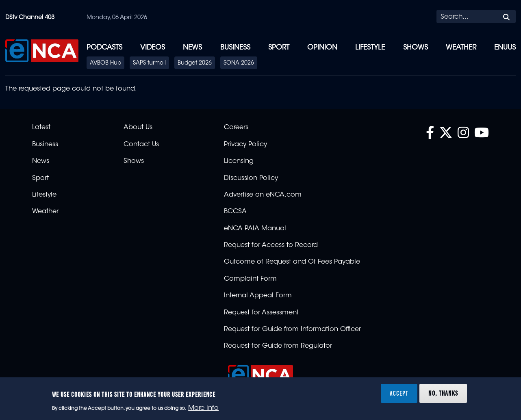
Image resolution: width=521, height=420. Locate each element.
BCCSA (235, 212)
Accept (399, 393)
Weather (461, 48)
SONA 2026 (239, 63)
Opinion (322, 48)
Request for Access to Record (271, 245)
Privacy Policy (245, 145)
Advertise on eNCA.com (263, 195)
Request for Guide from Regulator (278, 346)
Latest (41, 128)
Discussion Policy (251, 178)
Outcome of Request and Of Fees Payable (292, 262)
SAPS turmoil (149, 63)
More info (203, 408)
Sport (279, 48)
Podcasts (104, 48)
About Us (138, 128)
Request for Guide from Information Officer (292, 329)
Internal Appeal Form (258, 296)
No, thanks (443, 393)
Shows (416, 48)
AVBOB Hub (105, 63)
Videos (153, 48)
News (192, 48)
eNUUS (505, 48)
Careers (236, 128)
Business (235, 48)
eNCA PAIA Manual (255, 229)
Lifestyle (370, 48)
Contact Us (141, 145)
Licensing (239, 161)
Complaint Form (250, 279)
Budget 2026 (195, 63)
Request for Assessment (261, 313)
